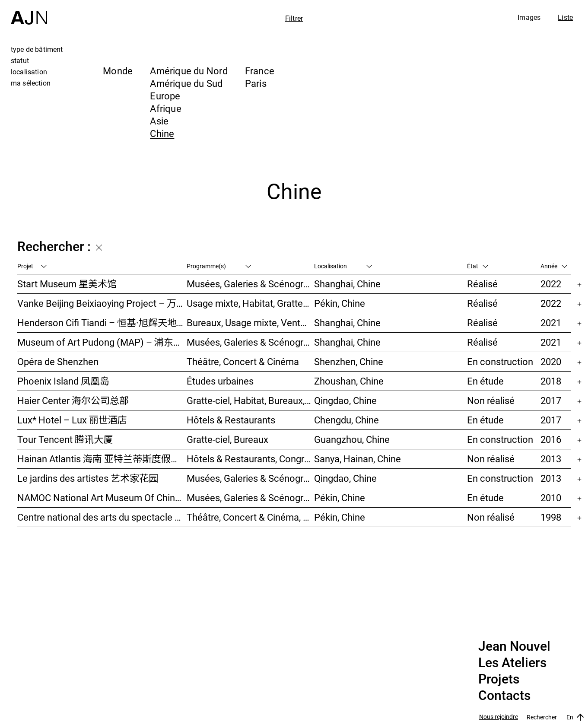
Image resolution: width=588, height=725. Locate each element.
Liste (565, 17)
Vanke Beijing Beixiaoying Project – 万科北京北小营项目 (102, 303)
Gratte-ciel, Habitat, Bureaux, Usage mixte (250, 400)
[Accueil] (29, 12)
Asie (159, 121)
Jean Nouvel (514, 646)
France (260, 71)
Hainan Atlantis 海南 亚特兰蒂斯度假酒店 (102, 459)
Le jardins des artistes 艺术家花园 (88, 478)
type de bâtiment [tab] (37, 49)
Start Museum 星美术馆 (67, 284)
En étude (485, 381)
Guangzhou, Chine (352, 439)
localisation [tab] (29, 72)
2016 (551, 439)
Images (529, 17)
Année (554, 266)
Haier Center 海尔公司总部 (73, 400)
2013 (551, 459)
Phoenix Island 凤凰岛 (63, 381)
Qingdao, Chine (345, 400)
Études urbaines (220, 381)
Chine (162, 133)
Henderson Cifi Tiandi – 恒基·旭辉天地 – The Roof (102, 323)
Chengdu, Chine (346, 420)
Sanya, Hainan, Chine (358, 459)
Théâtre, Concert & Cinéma (243, 361)
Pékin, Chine (340, 303)
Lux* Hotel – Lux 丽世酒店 (72, 420)
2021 (551, 323)
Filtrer (294, 18)
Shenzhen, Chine (349, 361)
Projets (499, 679)
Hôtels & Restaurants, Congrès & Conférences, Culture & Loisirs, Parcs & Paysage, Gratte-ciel (250, 459)
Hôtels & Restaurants (231, 420)
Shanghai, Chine (347, 284)
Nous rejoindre (499, 717)
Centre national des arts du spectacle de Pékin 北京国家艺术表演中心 (102, 517)
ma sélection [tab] (31, 83)
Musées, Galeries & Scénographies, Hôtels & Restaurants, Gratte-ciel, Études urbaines (250, 478)
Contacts (504, 696)
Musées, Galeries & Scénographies (250, 284)
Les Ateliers (512, 663)
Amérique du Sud (186, 83)
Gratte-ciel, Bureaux (227, 439)
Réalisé (482, 284)
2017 (551, 400)
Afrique (166, 108)
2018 (551, 381)
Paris (256, 83)
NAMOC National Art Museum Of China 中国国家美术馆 (102, 498)
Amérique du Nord (189, 71)
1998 (551, 517)
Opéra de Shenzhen (58, 361)
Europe (165, 96)
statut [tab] (20, 60)
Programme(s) (219, 266)
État (478, 266)
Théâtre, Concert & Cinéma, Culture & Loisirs (250, 517)
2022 (551, 284)
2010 (551, 498)
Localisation (343, 266)
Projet (32, 266)
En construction (500, 361)
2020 (551, 361)
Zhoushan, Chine (349, 381)
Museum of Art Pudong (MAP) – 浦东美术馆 (102, 342)
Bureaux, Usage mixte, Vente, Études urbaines (250, 323)
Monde (118, 71)
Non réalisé (491, 400)
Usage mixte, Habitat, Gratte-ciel (250, 303)
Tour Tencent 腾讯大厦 (65, 439)
